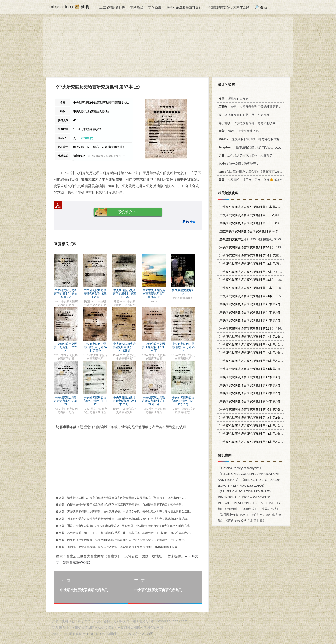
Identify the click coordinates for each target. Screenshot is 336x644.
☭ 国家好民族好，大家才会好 (228, 7)
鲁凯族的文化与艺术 (183, 292)
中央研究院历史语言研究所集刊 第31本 (66, 401)
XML (143, 634)
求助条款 (137, 7)
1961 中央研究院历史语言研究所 (268, 328)
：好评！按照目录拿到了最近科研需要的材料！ (254, 107)
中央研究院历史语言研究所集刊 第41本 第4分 (124, 401)
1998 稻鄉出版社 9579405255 (254, 239)
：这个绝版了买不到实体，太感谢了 (245, 155)
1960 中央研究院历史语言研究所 (268, 288)
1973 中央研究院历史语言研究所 (272, 393)
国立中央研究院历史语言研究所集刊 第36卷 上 (154, 293)
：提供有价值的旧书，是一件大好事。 (245, 115)
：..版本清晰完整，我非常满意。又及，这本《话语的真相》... (265, 147)
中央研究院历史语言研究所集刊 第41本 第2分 (66, 293)
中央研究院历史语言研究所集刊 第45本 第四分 (124, 347)
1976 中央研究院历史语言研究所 (272, 336)
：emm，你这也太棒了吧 (238, 131)
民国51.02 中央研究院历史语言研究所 (274, 223)
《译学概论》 (249, 509)
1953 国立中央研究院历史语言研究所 (271, 296)
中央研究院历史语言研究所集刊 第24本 (95, 401)
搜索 (264, 7)
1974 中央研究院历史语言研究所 (273, 264)
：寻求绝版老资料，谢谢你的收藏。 (248, 123)
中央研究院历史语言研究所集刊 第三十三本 (124, 293)
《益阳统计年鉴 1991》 (234, 515)
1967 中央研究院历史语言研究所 (270, 272)
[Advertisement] (168, 47)
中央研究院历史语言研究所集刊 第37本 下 (154, 347)
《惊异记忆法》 (269, 509)
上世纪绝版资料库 (112, 7)
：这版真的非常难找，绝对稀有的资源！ (250, 139)
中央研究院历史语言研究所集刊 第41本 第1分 (183, 401)
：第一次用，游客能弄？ (238, 163)
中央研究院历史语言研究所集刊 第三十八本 (95, 293)
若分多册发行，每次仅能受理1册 (107, 156)
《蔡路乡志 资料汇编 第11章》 (245, 520)
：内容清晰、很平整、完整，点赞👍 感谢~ (249, 180)
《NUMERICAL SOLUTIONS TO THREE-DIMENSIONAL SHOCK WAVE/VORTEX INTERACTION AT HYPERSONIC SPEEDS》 (246, 497)
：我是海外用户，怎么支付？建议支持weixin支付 (253, 171)
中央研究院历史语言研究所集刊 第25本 (183, 347)
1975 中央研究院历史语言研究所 (273, 255)
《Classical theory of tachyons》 (240, 468)
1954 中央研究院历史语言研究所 (268, 280)
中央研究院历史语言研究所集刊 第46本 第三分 (95, 347)
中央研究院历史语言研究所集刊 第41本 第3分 (154, 401)
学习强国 (155, 7)
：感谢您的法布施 (233, 99)
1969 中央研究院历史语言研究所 (272, 207)
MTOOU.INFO (93, 634)
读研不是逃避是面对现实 (184, 7)
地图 (150, 634)
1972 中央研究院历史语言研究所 (272, 369)
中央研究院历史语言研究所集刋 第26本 (66, 347)
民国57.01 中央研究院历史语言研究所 (274, 215)
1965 (255, 231)
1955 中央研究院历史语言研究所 (268, 247)
